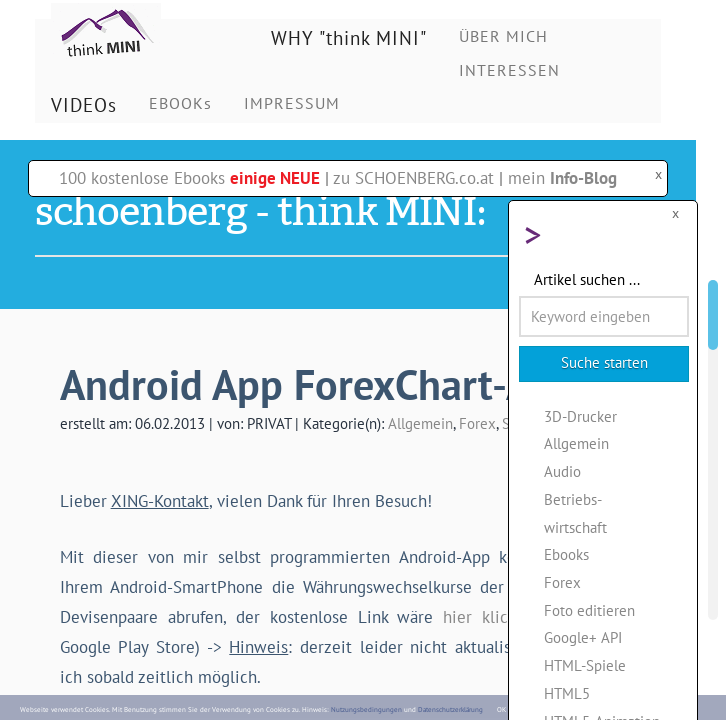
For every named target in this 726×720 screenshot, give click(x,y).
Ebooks (566, 554)
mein (562, 178)
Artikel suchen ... (587, 279)
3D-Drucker (580, 416)
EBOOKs (180, 103)
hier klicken (488, 617)
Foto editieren (589, 610)
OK (501, 709)
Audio (562, 471)
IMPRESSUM (292, 103)
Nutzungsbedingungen (366, 709)
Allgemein (420, 423)
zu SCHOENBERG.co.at (413, 178)
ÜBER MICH (503, 36)
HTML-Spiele (585, 665)
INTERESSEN (509, 70)
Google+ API (583, 637)
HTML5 (567, 693)
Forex (477, 423)
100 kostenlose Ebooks (189, 178)
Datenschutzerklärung (450, 709)
